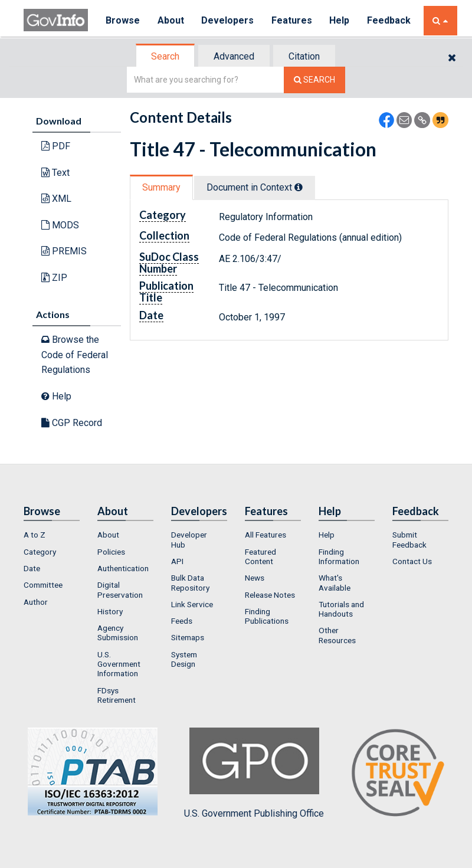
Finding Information (339, 556)
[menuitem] (52, 535)
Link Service (192, 604)
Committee (43, 585)
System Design (184, 659)
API (177, 561)
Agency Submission (118, 633)
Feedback (390, 20)
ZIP (54, 278)
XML (56, 199)
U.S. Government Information (119, 664)
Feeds (182, 621)
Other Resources (337, 635)
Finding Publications (267, 616)
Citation (304, 56)
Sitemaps (188, 637)
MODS (60, 225)
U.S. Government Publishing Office (254, 773)
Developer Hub (189, 539)
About (171, 20)
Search (165, 56)
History (110, 611)
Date (32, 568)
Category (40, 552)
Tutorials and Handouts (341, 609)
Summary (161, 187)
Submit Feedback (409, 539)
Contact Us (412, 561)
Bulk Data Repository (190, 582)
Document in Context (255, 187)
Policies (111, 552)
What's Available (335, 582)
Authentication (123, 568)
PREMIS (64, 251)
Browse (123, 20)
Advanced (234, 56)
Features (292, 20)
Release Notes (270, 595)
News (255, 578)
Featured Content (260, 556)
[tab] (166, 56)
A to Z (35, 535)
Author (36, 602)
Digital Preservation (120, 589)
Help (340, 20)
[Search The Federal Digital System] (314, 80)
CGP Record (72, 423)
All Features (265, 535)
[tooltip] (299, 187)
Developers (228, 20)
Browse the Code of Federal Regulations (75, 355)
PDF (56, 146)
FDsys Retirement (117, 695)
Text (55, 173)
